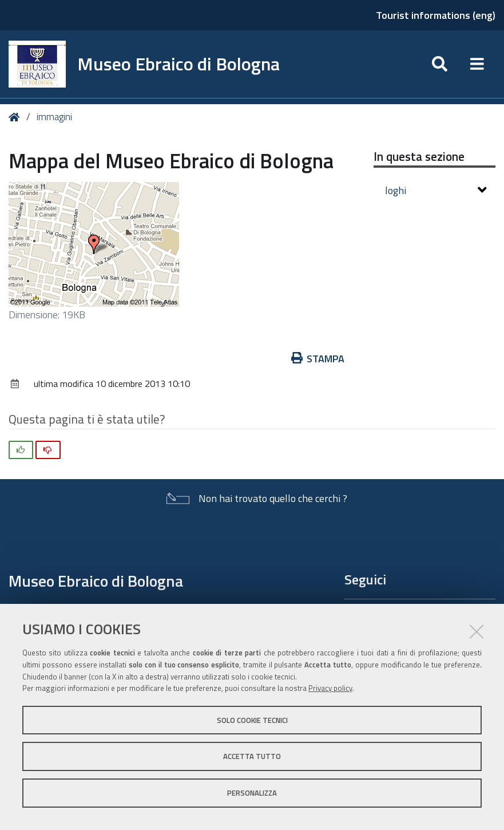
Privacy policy (330, 688)
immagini (54, 117)
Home (16, 117)
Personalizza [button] (252, 793)
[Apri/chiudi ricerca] (440, 64)
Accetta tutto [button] (252, 756)
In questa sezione (419, 156)
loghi (436, 190)
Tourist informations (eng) (436, 15)
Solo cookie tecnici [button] (252, 720)
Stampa (318, 359)
